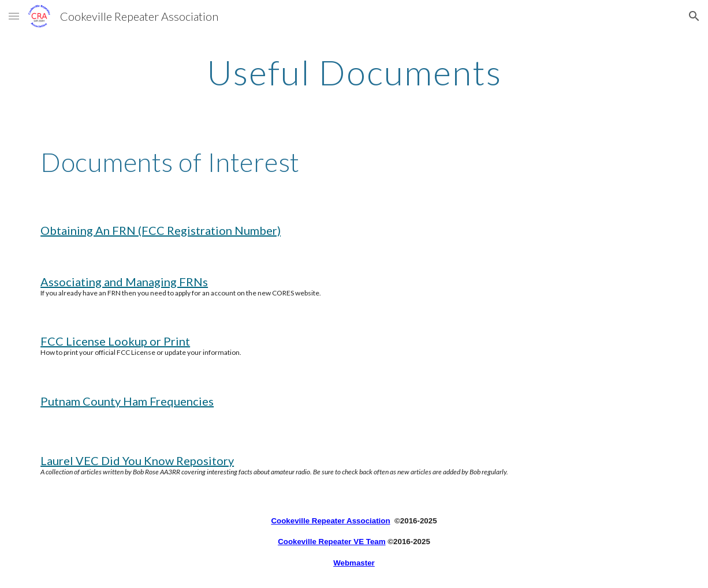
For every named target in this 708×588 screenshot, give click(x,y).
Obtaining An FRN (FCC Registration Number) (161, 230)
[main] (354, 72)
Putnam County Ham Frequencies (127, 401)
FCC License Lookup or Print (115, 341)
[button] (14, 16)
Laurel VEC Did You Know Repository (137, 460)
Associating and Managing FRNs (124, 282)
